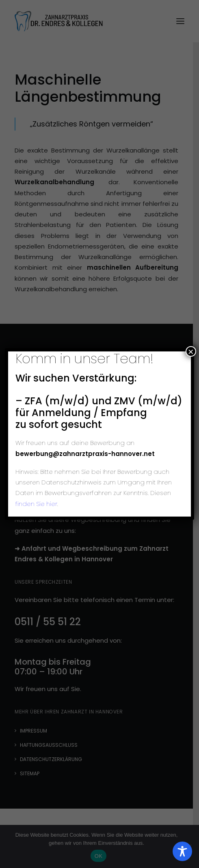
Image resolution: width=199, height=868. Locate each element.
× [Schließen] (191, 351)
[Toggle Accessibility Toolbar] (182, 851)
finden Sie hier (36, 504)
